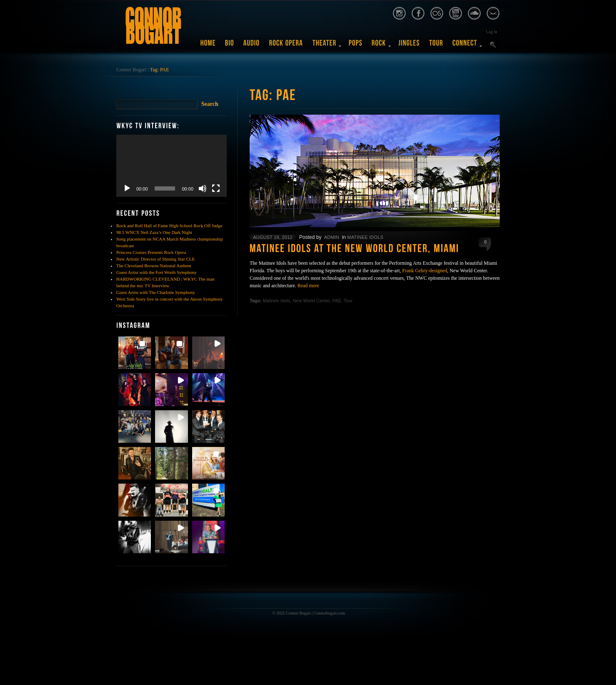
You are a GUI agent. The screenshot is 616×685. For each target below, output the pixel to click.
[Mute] (203, 188)
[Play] (127, 188)
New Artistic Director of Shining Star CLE (155, 259)
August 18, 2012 (273, 237)
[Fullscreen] (216, 188)
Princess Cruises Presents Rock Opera (151, 252)
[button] (135, 353)
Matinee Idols (365, 237)
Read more (308, 286)
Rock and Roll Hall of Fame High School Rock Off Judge (169, 226)
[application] (172, 166)
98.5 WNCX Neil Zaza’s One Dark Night (154, 232)
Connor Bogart (131, 70)
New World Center (311, 301)
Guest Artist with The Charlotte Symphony (156, 292)
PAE (337, 301)
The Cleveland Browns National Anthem (154, 266)
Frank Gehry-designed (425, 271)
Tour (348, 301)
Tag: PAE (160, 70)
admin (332, 237)
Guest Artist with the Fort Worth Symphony (157, 272)
